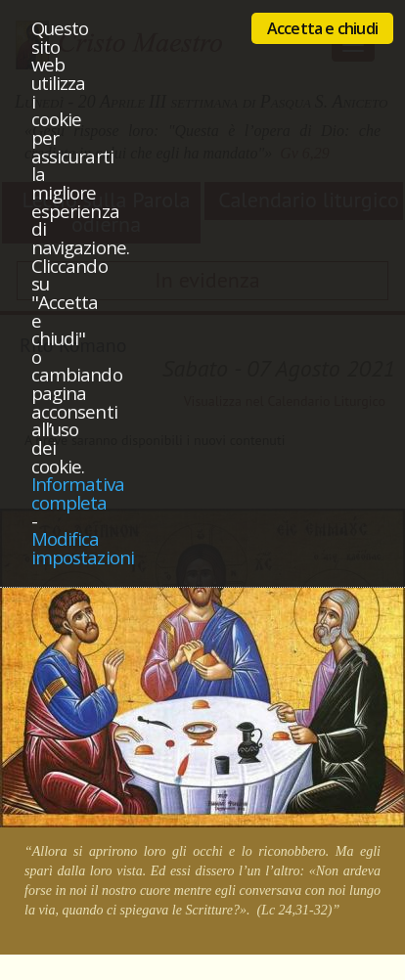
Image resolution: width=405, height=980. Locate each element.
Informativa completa (78, 493)
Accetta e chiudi (322, 28)
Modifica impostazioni (83, 548)
